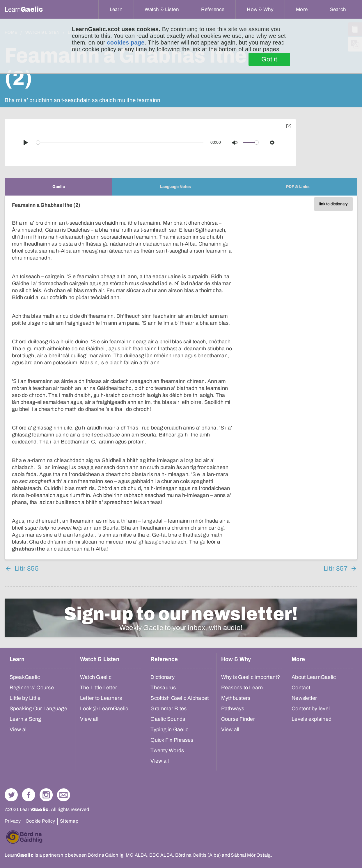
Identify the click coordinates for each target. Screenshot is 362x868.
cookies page (126, 42)
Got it (269, 59)
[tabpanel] (181, 378)
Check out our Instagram (46, 795)
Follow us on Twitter (11, 795)
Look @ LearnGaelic (104, 709)
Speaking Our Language (38, 709)
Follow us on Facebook (29, 795)
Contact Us (64, 795)
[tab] (58, 187)
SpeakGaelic (25, 677)
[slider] (120, 142)
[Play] (26, 143)
